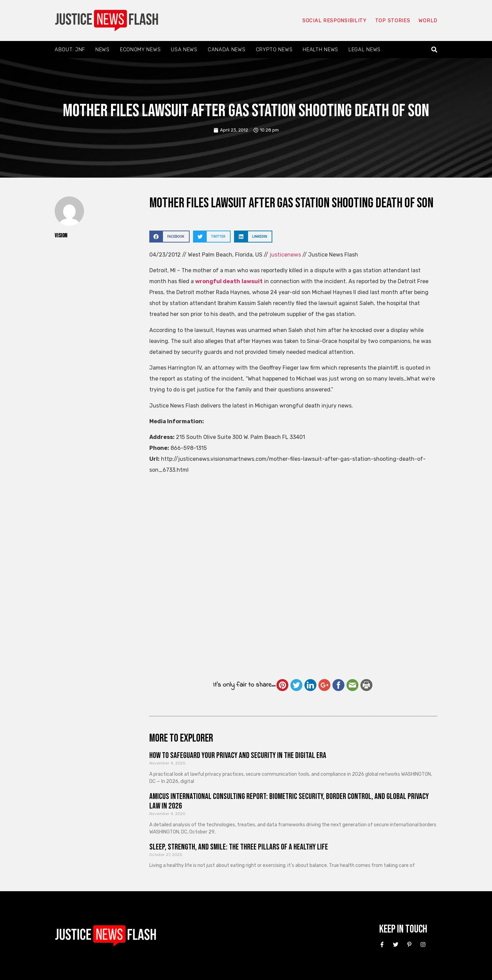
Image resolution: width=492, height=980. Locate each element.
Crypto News (274, 50)
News (102, 50)
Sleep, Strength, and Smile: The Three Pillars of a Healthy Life (239, 847)
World (428, 20)
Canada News (227, 50)
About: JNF (70, 50)
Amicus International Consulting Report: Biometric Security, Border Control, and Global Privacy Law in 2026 (289, 801)
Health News (320, 50)
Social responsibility (334, 20)
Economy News (140, 50)
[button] (434, 50)
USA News (184, 50)
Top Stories (392, 20)
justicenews (285, 255)
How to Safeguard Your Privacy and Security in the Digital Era (238, 755)
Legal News (365, 50)
